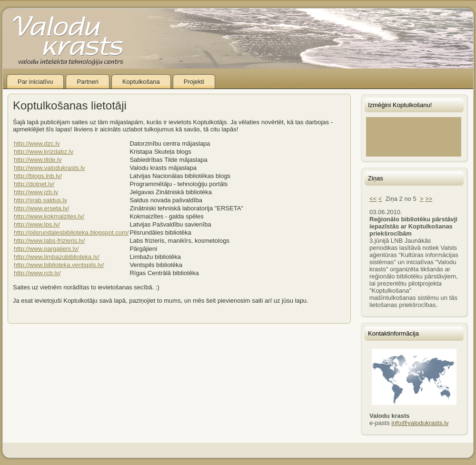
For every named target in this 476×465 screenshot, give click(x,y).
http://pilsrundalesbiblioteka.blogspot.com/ (71, 232)
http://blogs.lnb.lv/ (38, 176)
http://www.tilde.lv (38, 160)
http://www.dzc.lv (37, 143)
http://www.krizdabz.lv (44, 152)
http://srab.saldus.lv (40, 200)
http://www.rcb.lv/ (37, 273)
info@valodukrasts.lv (420, 423)
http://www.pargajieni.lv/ (46, 249)
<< (373, 199)
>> (429, 199)
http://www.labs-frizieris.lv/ (50, 241)
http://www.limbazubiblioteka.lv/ (57, 257)
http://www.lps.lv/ (37, 224)
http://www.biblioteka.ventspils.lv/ (59, 265)
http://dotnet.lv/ (34, 184)
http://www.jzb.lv (36, 192)
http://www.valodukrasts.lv (50, 168)
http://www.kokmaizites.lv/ (49, 216)
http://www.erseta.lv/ (41, 208)
